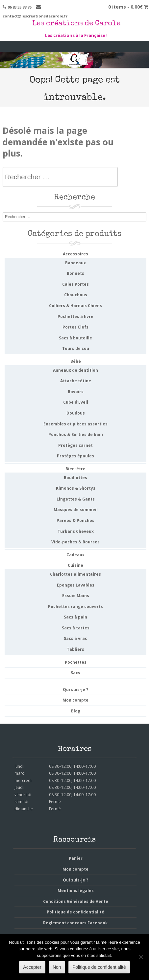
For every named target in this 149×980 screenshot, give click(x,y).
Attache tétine (76, 381)
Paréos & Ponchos (75, 520)
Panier (76, 858)
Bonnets (75, 273)
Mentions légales (76, 891)
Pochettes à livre (75, 317)
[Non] (141, 957)
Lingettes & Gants (76, 499)
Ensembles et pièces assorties (75, 424)
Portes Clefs (75, 327)
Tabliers (75, 649)
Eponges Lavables (76, 585)
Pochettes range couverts (75, 606)
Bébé (76, 361)
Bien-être (75, 469)
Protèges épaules (75, 456)
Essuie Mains (76, 596)
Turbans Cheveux (76, 531)
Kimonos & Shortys (76, 488)
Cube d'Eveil (76, 402)
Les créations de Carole (76, 24)
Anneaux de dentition (75, 370)
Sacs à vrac (75, 638)
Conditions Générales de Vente (76, 901)
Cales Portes (75, 284)
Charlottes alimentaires (75, 574)
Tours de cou (76, 348)
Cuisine (75, 565)
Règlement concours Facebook (75, 923)
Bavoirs (76, 392)
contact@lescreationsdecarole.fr (35, 16)
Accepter (32, 967)
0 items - (128, 7)
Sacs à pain (75, 617)
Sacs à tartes (76, 628)
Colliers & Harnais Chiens (75, 306)
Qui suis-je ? (75, 690)
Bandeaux (75, 263)
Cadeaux (75, 555)
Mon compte (75, 700)
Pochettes (76, 662)
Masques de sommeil (76, 510)
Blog (76, 711)
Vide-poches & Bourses (75, 542)
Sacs (75, 673)
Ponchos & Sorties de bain (76, 434)
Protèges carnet (75, 445)
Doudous (76, 413)
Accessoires (75, 254)
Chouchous (76, 295)
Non (57, 967)
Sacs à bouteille (75, 338)
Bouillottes (75, 478)
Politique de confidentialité (75, 912)
